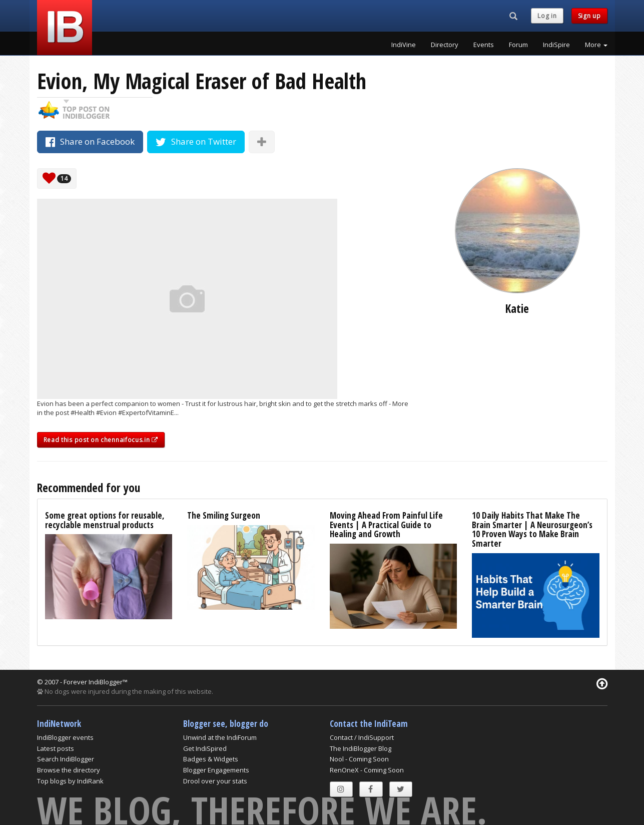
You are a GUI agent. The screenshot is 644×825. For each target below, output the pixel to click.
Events (484, 45)
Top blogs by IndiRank (70, 781)
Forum (518, 45)
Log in (547, 16)
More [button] (596, 45)
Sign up (589, 16)
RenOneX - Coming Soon (367, 770)
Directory (445, 45)
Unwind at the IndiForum (220, 737)
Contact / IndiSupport (362, 737)
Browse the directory (69, 770)
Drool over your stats (215, 781)
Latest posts (56, 748)
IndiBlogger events (65, 737)
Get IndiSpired (205, 748)
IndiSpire (556, 45)
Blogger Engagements (216, 770)
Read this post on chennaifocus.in (101, 440)
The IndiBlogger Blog (361, 748)
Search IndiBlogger (66, 759)
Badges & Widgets (211, 759)
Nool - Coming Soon (359, 759)
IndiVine (404, 45)
